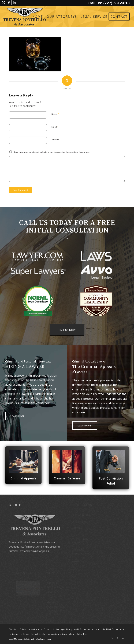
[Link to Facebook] (9, 3)
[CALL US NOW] (67, 330)
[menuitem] (38, 17)
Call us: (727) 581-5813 (109, 3)
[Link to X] (4, 3)
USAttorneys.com (44, 639)
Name (55, 114)
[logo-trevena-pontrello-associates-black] (25, 17)
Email (55, 127)
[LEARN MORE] (18, 416)
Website (55, 139)
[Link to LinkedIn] (14, 3)
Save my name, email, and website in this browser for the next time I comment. (52, 152)
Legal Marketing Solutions (21, 639)
